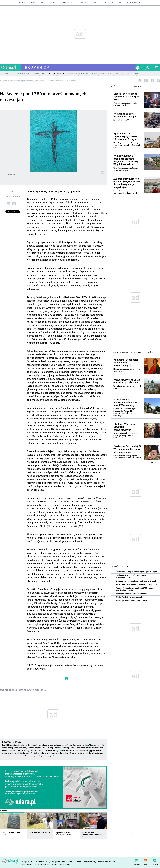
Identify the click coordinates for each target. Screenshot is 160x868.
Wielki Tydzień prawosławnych (129, 597)
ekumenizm (38, 68)
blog (33, 3)
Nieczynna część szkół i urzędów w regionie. (127, 370)
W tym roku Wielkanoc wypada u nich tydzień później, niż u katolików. (126, 436)
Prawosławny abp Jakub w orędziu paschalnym (127, 381)
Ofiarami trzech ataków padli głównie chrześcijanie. (125, 104)
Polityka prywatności (106, 862)
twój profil (147, 68)
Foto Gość (61, 862)
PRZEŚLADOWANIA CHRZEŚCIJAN (32, 690)
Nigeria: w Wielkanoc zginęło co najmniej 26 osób (126, 97)
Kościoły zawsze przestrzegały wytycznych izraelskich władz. (126, 192)
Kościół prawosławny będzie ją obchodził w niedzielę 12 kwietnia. (127, 457)
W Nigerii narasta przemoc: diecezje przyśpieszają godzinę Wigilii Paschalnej (126, 160)
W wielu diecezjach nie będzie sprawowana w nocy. (126, 169)
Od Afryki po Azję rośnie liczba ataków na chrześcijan (82, 748)
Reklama (70, 862)
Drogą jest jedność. (121, 120)
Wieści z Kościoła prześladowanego (127, 86)
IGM (28, 862)
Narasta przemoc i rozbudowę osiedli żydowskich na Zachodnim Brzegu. (127, 145)
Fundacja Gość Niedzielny (85, 862)
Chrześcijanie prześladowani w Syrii (22, 756)
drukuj (14, 204)
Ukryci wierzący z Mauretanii (50, 756)
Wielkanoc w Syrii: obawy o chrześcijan (125, 115)
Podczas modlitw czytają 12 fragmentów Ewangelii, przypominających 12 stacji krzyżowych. (125, 412)
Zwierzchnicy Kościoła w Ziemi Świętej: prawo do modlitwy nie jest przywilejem (127, 183)
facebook (152, 80)
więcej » (23, 836)
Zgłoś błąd (154, 860)
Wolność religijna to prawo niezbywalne (47, 751)
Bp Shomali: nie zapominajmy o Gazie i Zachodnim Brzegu (125, 136)
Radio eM (82, 3)
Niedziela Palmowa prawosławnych (131, 594)
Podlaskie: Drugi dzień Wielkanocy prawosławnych (126, 363)
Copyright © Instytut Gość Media (33, 865)
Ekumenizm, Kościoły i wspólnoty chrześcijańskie (133, 352)
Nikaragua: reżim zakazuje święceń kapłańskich (136, 584)
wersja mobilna (134, 3)
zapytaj (54, 3)
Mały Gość (117, 3)
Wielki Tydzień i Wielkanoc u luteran (132, 601)
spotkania (68, 3)
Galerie (3, 811)
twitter (158, 80)
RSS (145, 860)
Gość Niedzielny (99, 3)
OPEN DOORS (11, 690)
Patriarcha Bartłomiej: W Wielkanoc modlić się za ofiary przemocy (127, 449)
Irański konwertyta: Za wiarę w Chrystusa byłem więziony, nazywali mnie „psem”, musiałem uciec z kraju (45, 745)
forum (22, 3)
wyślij (8, 204)
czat (43, 3)
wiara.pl (10, 68)
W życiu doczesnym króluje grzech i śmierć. (127, 387)
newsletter (137, 860)
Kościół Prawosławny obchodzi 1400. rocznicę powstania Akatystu (136, 589)
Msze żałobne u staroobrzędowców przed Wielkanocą (125, 402)
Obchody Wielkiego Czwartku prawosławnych (125, 427)
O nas (22, 862)
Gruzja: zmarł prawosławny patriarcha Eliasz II (136, 581)
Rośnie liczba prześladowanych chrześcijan (51, 753)
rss (146, 80)
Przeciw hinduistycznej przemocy (16, 751)
